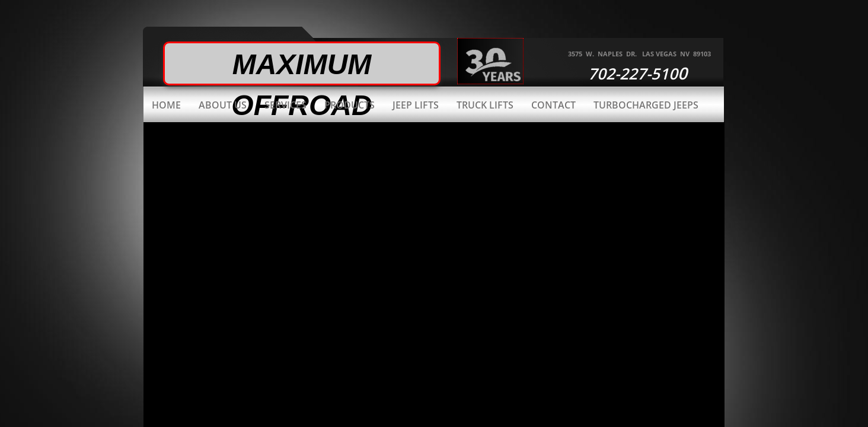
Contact (553, 105)
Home (166, 105)
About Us (223, 105)
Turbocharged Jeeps (646, 105)
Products (350, 105)
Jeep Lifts (416, 105)
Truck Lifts (485, 105)
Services (285, 105)
